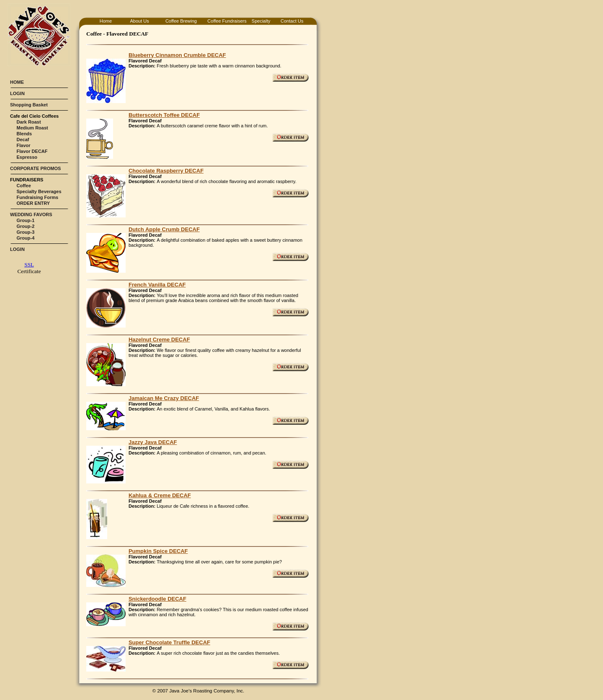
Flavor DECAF (32, 151)
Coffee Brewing (181, 21)
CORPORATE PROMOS (35, 168)
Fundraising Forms (38, 197)
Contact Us (292, 21)
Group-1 (26, 220)
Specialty (261, 21)
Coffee (24, 186)
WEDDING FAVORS (31, 214)
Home (106, 21)
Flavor (24, 145)
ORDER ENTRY (33, 203)
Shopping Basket (29, 105)
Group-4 (26, 238)
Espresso (27, 157)
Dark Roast (29, 122)
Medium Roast (32, 128)
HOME (17, 82)
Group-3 (26, 232)
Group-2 (26, 226)
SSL (29, 265)
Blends (24, 134)
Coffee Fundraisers (227, 21)
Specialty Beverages (39, 191)
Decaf (23, 139)
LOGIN (17, 93)
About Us (139, 21)
